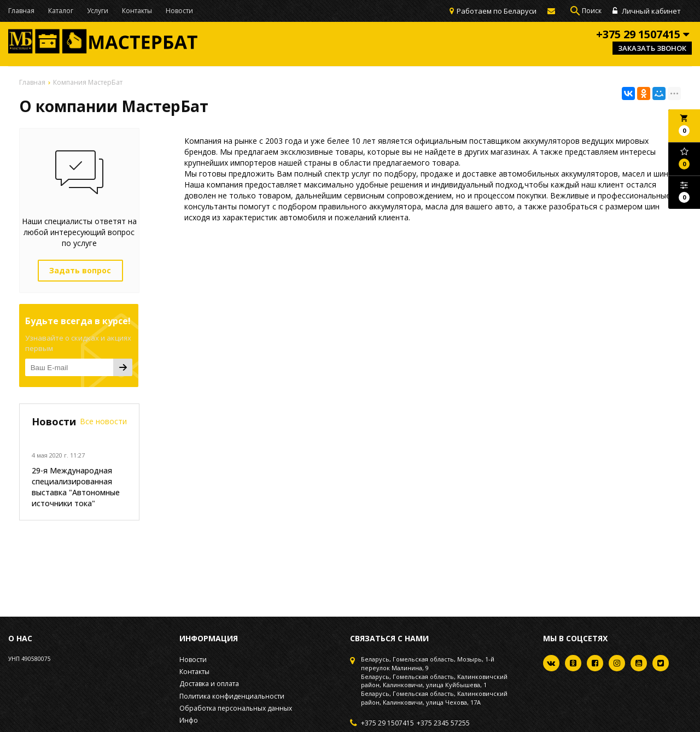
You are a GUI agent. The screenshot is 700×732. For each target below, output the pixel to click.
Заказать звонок (652, 48)
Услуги (98, 11)
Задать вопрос (80, 270)
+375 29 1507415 (387, 723)
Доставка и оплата (209, 684)
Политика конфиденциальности (232, 696)
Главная (21, 11)
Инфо (189, 720)
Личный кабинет (647, 11)
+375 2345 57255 (443, 723)
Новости (179, 11)
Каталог (61, 11)
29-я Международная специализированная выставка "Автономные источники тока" (76, 487)
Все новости (103, 421)
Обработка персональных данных (236, 708)
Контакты (137, 11)
